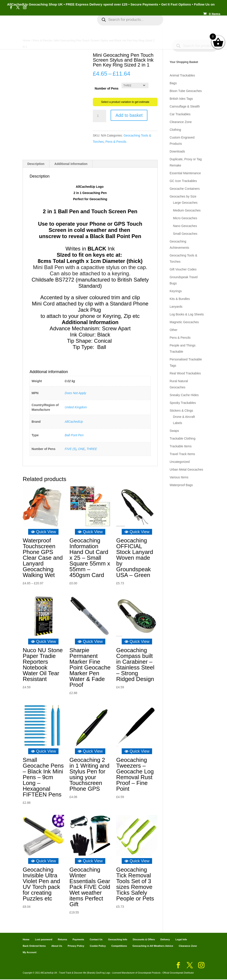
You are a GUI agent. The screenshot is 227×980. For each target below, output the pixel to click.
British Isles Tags (181, 99)
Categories (46, 26)
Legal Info (181, 940)
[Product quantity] (100, 116)
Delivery (165, 940)
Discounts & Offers (144, 940)
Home (26, 26)
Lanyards (176, 307)
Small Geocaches (185, 234)
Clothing (175, 130)
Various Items (179, 477)
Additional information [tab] (71, 164)
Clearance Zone (181, 122)
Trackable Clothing (182, 438)
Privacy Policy (76, 947)
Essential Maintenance (185, 173)
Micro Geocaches (185, 218)
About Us (57, 947)
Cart (175, 26)
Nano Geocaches (185, 226)
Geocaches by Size (183, 196)
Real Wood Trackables (185, 373)
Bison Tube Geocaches (186, 91)
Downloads (177, 151)
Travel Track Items (182, 454)
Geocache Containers (185, 189)
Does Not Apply (75, 394)
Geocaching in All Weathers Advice (153, 947)
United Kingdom (76, 408)
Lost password (44, 940)
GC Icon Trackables (183, 181)
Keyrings (176, 291)
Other (173, 330)
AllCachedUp (74, 422)
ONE (81, 450)
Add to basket (129, 115)
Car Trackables (180, 114)
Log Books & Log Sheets (187, 314)
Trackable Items (181, 446)
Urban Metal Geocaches (186, 469)
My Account (75, 26)
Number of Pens (107, 88)
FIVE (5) (70, 450)
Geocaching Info (111, 40)
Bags (173, 83)
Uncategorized (180, 462)
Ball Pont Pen (74, 436)
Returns (63, 940)
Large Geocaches (185, 203)
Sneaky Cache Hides (184, 395)
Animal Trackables (182, 75)
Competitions (119, 947)
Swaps (174, 431)
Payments (193, 26)
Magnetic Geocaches (184, 322)
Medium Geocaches (187, 210)
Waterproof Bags (181, 485)
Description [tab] (36, 164)
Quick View (43, 532)
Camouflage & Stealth (185, 106)
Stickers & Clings (181, 411)
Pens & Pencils (116, 142)
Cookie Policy (98, 947)
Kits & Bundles (180, 299)
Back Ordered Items (34, 947)
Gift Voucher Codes (183, 269)
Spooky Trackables (183, 403)
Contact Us (96, 940)
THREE (92, 450)
